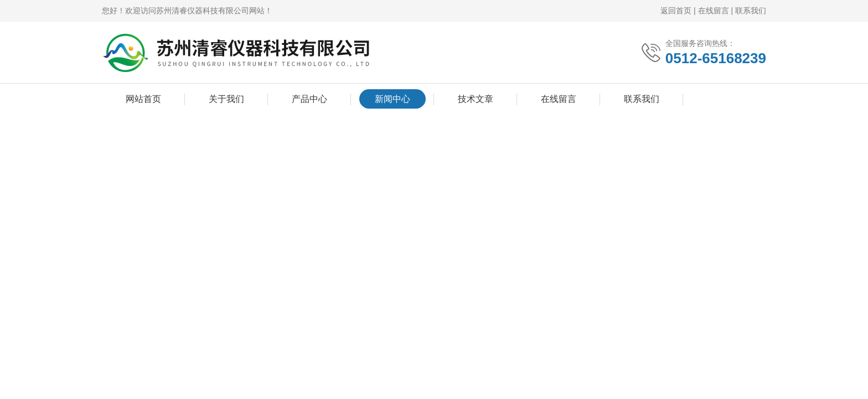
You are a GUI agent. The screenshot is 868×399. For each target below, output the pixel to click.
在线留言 (714, 11)
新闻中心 (392, 99)
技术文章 (476, 99)
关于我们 (226, 99)
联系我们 (751, 11)
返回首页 (676, 11)
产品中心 (309, 99)
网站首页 (143, 99)
